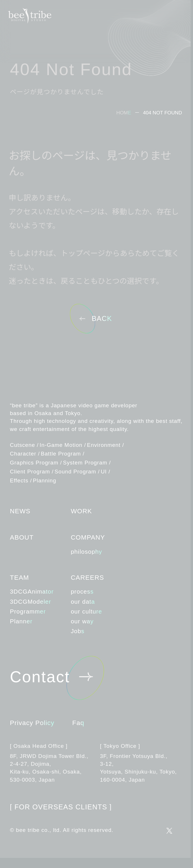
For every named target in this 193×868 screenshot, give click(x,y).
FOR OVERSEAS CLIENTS (61, 807)
